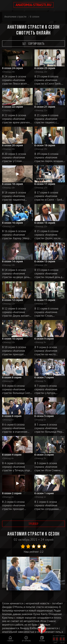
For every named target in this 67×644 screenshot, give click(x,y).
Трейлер (34, 524)
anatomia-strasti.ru (33, 5)
